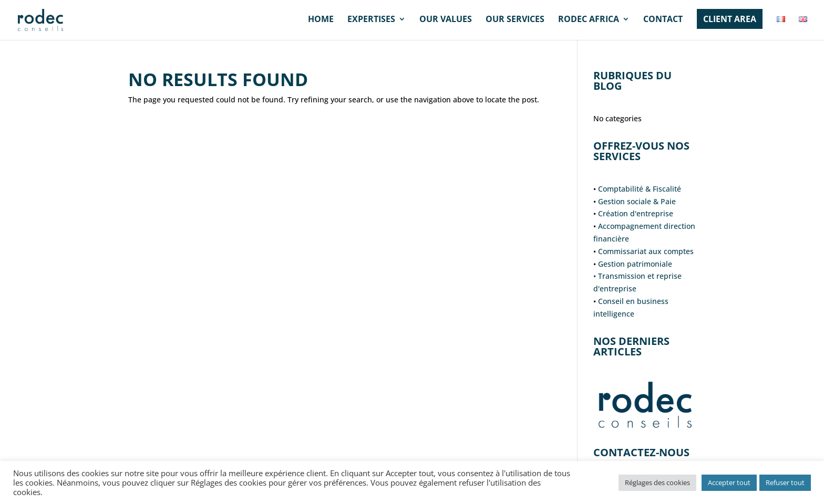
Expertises (371, 20)
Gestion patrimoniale (635, 264)
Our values (446, 20)
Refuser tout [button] (785, 482)
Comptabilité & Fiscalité (640, 189)
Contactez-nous (641, 452)
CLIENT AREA (730, 19)
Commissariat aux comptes (646, 251)
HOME (321, 20)
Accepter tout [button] (729, 482)
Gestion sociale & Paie (637, 201)
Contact (663, 20)
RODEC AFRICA (589, 20)
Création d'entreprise (636, 213)
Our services (515, 20)
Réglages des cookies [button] (657, 482)
